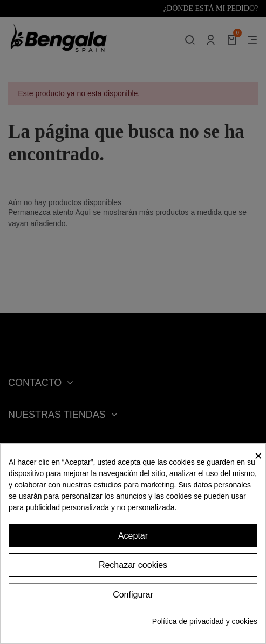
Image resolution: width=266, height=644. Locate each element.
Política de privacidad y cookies (205, 621)
